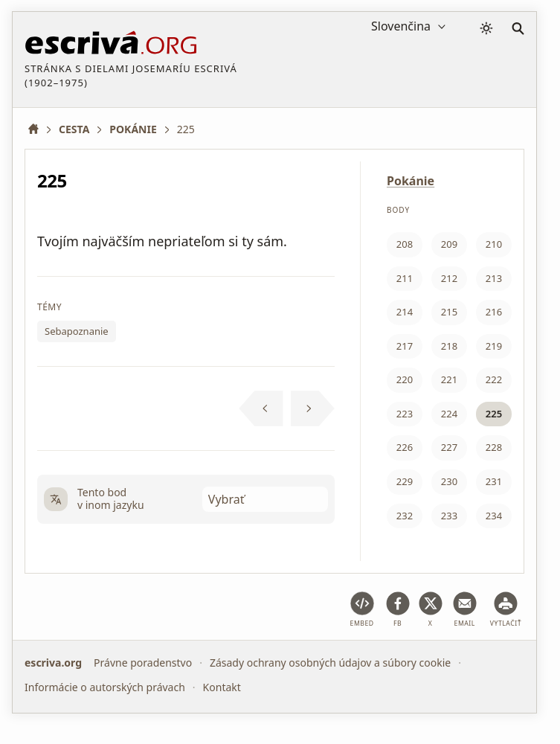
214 (405, 312)
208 (405, 244)
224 (449, 414)
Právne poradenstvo (143, 663)
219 (494, 346)
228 (494, 447)
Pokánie (411, 181)
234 (494, 516)
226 (405, 447)
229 (405, 481)
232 (405, 516)
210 (494, 244)
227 (449, 447)
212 (449, 278)
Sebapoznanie (77, 331)
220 (405, 379)
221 (449, 379)
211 (405, 278)
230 (449, 481)
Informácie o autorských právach (105, 687)
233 (449, 516)
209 (449, 244)
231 (494, 481)
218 (449, 346)
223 (405, 414)
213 (494, 278)
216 (494, 312)
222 (494, 379)
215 (449, 312)
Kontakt (222, 687)
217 (405, 346)
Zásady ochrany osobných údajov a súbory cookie (330, 663)
